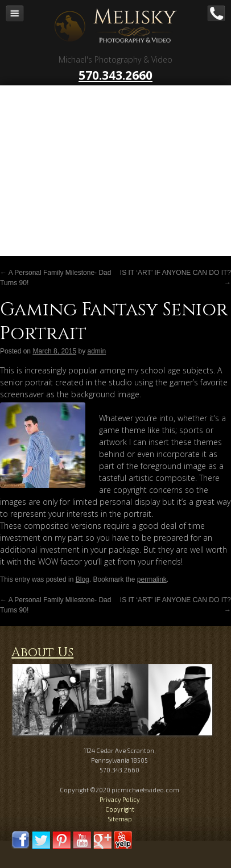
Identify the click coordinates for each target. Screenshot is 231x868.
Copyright (120, 809)
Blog (82, 579)
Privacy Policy (120, 799)
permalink (152, 579)
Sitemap (120, 819)
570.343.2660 (115, 75)
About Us (42, 653)
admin (96, 351)
